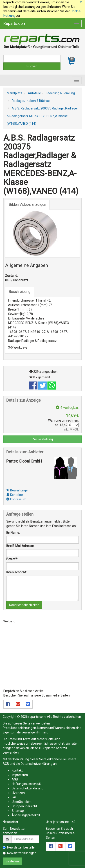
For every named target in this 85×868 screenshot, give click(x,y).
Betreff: (12, 559)
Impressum (16, 499)
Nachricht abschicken (24, 605)
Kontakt (17, 770)
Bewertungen (18, 490)
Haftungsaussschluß (26, 784)
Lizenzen (18, 793)
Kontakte (15, 495)
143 (73, 822)
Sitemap (18, 811)
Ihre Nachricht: (16, 572)
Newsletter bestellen (20, 847)
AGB (6, 764)
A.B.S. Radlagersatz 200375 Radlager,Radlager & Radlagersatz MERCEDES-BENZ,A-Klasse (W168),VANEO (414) (42, 116)
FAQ (15, 797)
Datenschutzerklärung (37, 764)
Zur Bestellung (42, 439)
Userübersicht (22, 802)
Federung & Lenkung (60, 93)
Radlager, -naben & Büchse (31, 101)
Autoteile (34, 93)
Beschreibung (20, 292)
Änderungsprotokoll (26, 815)
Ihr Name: (13, 533)
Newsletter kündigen (20, 853)
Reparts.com (15, 23)
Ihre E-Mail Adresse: (20, 546)
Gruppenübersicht (24, 806)
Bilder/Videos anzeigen (27, 205)
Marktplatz (15, 93)
